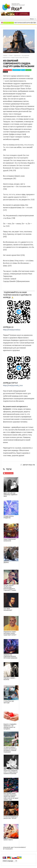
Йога (23, 70)
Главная (5, 55)
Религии (28, 70)
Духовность (17, 55)
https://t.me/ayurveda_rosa (13, 385)
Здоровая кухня (8, 23)
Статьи (11, 55)
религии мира (9, 473)
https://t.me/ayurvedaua (12, 330)
